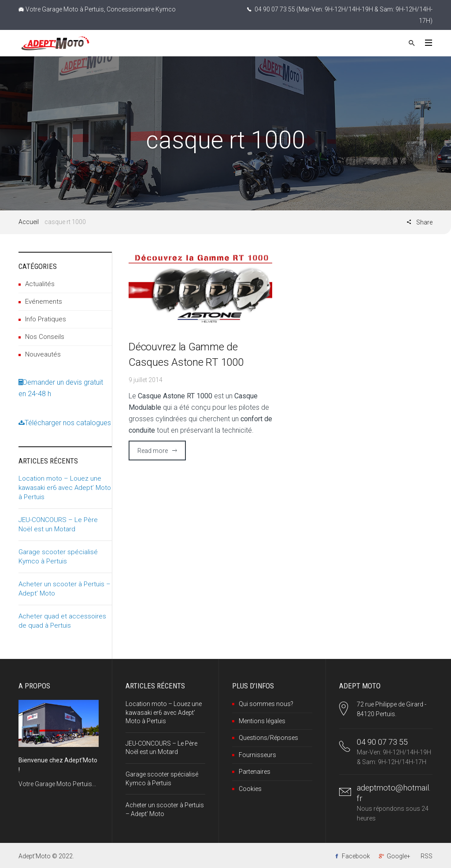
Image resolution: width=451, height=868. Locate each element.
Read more (153, 451)
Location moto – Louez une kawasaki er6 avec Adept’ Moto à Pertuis (65, 488)
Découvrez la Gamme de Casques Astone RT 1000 (186, 355)
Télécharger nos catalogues (65, 423)
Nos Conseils (45, 337)
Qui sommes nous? (266, 704)
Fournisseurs (257, 755)
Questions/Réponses (268, 738)
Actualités (40, 284)
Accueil (29, 222)
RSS (427, 856)
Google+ (399, 856)
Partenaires (255, 772)
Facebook (356, 856)
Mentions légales (262, 721)
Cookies (250, 789)
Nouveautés (43, 354)
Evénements (44, 302)
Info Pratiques (46, 319)
